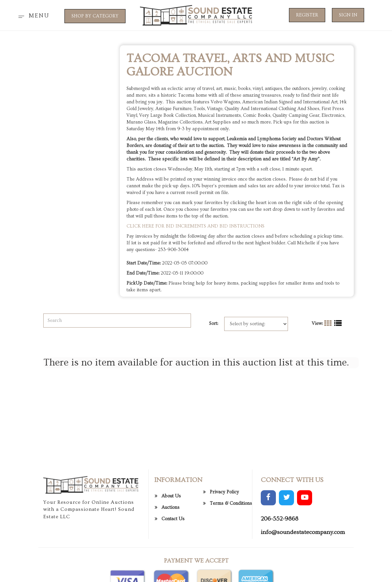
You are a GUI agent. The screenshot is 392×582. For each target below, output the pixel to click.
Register (307, 15)
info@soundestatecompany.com (303, 559)
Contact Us (173, 546)
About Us (171, 523)
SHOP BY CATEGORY (95, 16)
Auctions (170, 534)
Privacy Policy (224, 519)
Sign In (348, 15)
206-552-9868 (280, 546)
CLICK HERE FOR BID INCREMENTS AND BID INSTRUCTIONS (196, 226)
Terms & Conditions (231, 530)
